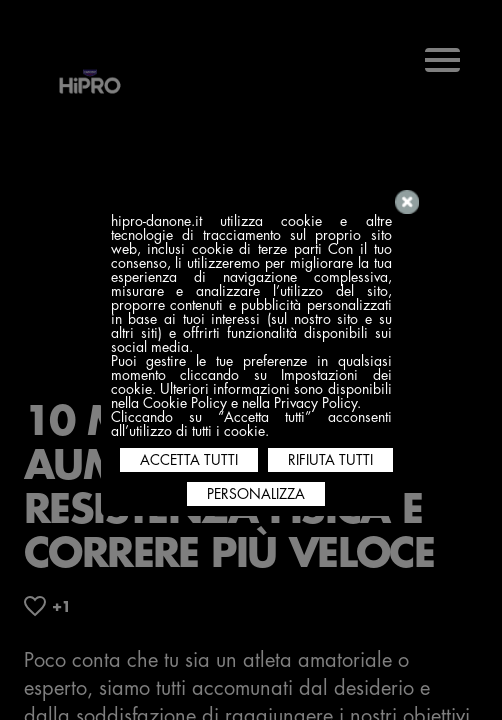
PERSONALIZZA (256, 494)
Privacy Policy (315, 403)
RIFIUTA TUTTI (330, 460)
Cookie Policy (185, 403)
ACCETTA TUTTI (189, 460)
